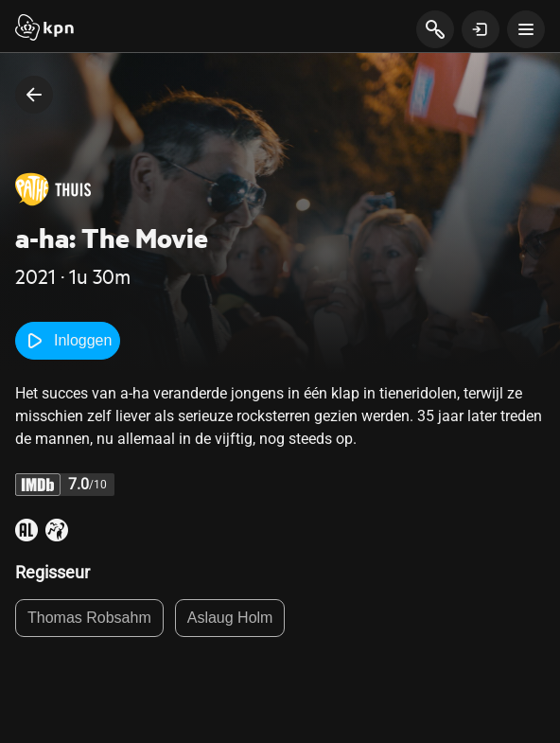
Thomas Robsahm (89, 618)
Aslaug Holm (230, 618)
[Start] (44, 29)
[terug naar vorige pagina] (34, 95)
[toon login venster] (481, 29)
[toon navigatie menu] (526, 29)
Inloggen (68, 341)
